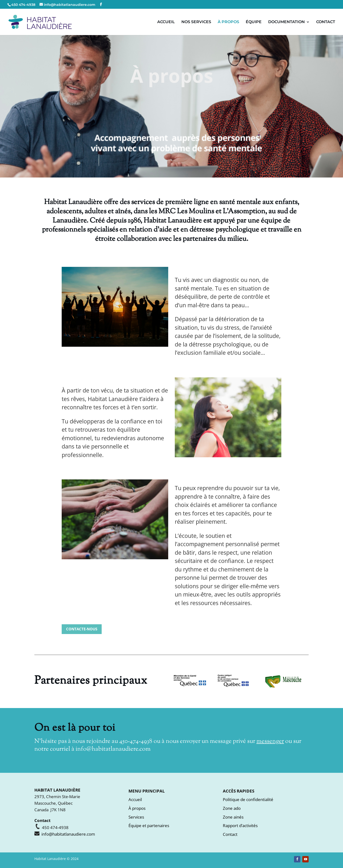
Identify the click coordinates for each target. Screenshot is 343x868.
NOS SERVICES (196, 22)
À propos (137, 808)
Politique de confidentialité (248, 799)
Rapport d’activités (240, 826)
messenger (270, 741)
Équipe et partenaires (149, 826)
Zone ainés (233, 817)
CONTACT (326, 22)
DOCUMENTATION (286, 22)
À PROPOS (228, 22)
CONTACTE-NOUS (82, 629)
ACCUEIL (166, 22)
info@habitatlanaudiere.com (113, 749)
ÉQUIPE (254, 22)
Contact (230, 834)
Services (136, 817)
